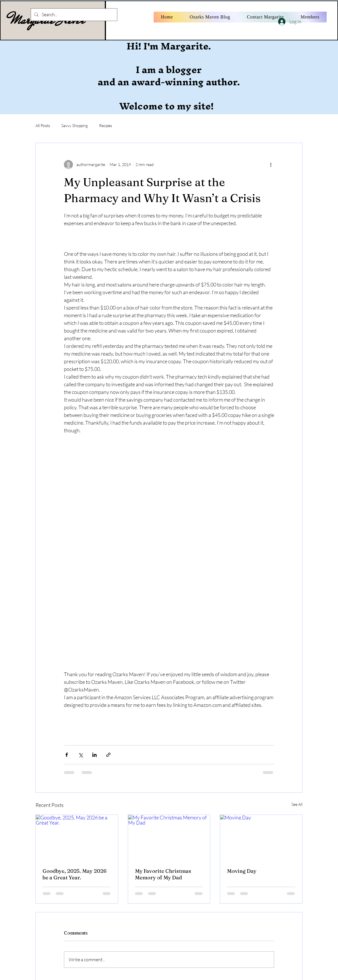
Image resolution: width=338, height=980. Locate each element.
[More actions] (271, 165)
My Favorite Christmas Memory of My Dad (163, 874)
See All (297, 804)
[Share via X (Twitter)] (81, 755)
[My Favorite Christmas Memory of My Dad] (169, 838)
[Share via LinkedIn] (94, 755)
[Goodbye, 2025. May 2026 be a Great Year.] (77, 838)
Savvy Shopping (75, 125)
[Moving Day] (261, 838)
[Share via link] (108, 755)
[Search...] (73, 15)
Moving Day (242, 871)
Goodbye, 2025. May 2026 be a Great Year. (75, 874)
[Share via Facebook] (67, 755)
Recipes (106, 125)
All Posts (43, 125)
